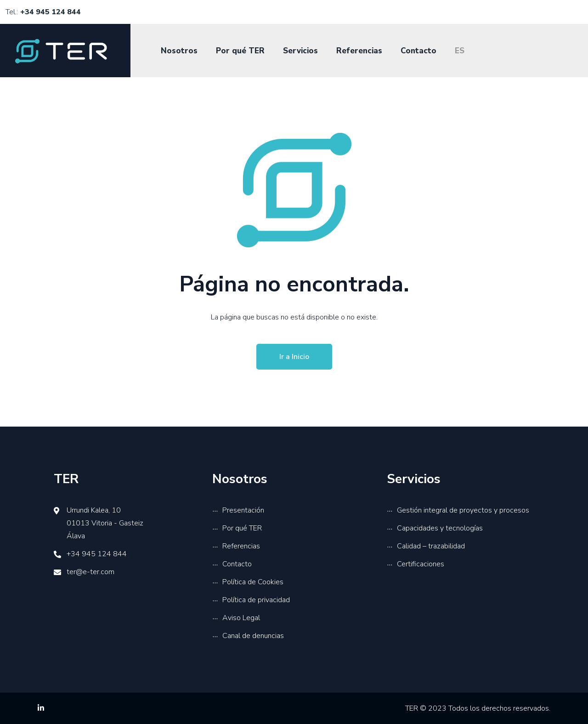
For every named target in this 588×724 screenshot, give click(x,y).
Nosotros (179, 51)
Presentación (243, 510)
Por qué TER (240, 51)
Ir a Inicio (294, 357)
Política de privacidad (256, 600)
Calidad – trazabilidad (431, 546)
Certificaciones (421, 564)
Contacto (418, 51)
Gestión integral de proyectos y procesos (463, 510)
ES (460, 51)
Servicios (300, 51)
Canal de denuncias (253, 636)
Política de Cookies (253, 582)
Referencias (359, 51)
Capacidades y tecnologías (440, 528)
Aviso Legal (241, 618)
